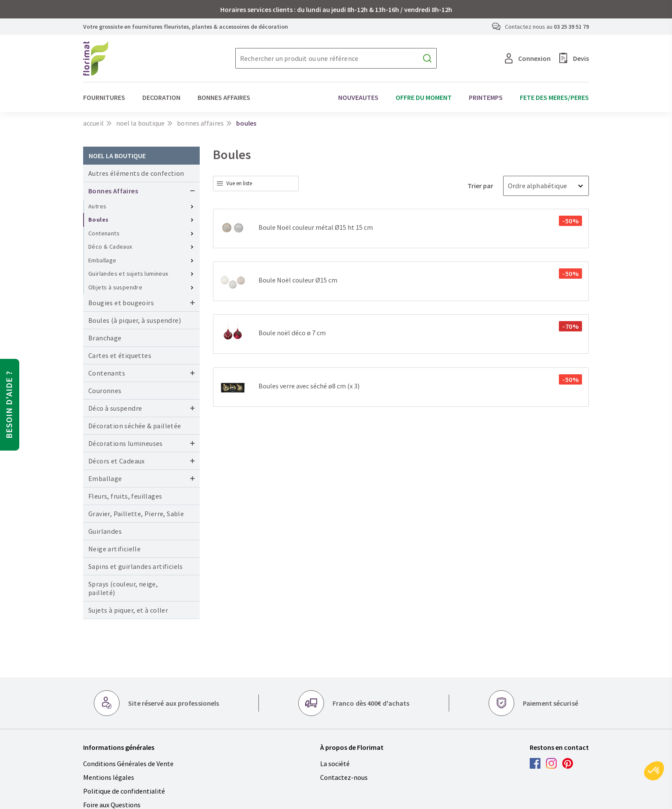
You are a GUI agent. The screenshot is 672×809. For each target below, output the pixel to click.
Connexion (528, 58)
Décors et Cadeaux (117, 461)
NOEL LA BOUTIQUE (141, 123)
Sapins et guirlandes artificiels (136, 566)
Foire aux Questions (112, 805)
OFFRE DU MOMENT (424, 97)
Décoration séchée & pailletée (135, 426)
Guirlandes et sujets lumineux (128, 274)
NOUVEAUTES (358, 97)
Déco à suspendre (115, 408)
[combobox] (256, 183)
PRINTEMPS (486, 97)
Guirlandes (105, 531)
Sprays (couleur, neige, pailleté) (123, 588)
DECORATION (161, 97)
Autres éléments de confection (136, 173)
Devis (574, 58)
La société (335, 764)
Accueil (93, 123)
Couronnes (105, 391)
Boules (98, 220)
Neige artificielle (114, 549)
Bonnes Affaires (200, 123)
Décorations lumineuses (126, 443)
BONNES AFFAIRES (224, 97)
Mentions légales (109, 777)
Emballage (102, 260)
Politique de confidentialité (124, 791)
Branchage (105, 338)
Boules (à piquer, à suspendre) (135, 320)
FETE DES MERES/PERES (554, 97)
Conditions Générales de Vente (128, 764)
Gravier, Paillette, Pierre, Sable (136, 514)
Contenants (104, 233)
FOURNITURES (104, 97)
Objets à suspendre (115, 287)
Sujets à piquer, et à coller (128, 610)
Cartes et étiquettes (120, 355)
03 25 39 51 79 (571, 27)
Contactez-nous (344, 777)
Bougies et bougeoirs (121, 303)
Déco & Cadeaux (110, 247)
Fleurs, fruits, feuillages (125, 496)
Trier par (481, 186)
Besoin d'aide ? (9, 405)
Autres (97, 206)
